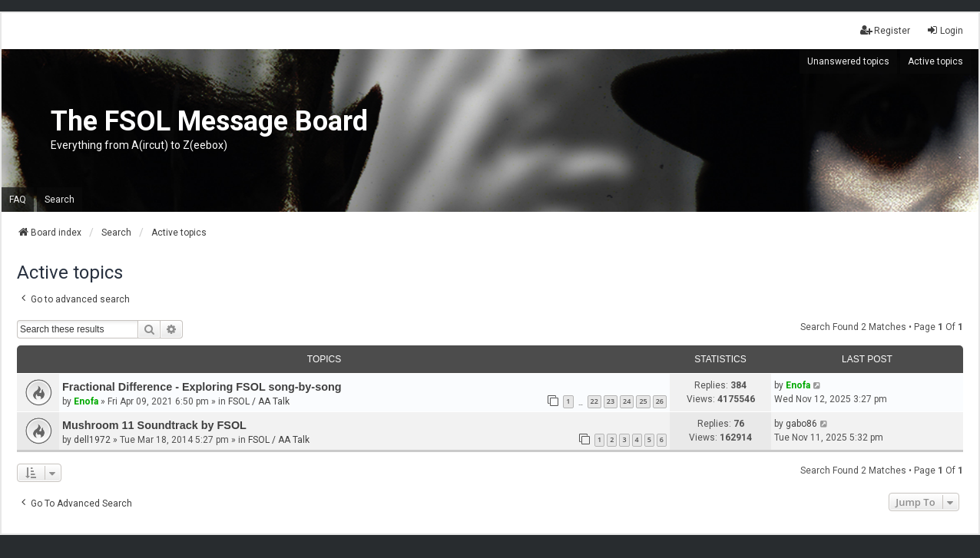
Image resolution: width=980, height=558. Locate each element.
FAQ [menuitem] (18, 200)
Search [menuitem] (60, 200)
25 (643, 401)
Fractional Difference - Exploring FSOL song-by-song (202, 387)
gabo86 (801, 424)
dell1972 (92, 440)
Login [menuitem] (945, 30)
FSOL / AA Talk (259, 401)
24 (627, 401)
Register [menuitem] (885, 30)
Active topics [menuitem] (935, 61)
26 (660, 401)
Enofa (86, 401)
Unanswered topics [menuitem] (848, 61)
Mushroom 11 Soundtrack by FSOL (154, 425)
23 (611, 401)
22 (594, 401)
